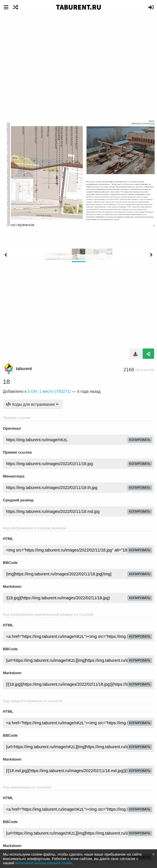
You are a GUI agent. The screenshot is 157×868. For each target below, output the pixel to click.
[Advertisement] (78, 58)
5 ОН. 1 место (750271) (49, 391)
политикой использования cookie (44, 863)
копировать (140, 440)
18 (6, 382)
